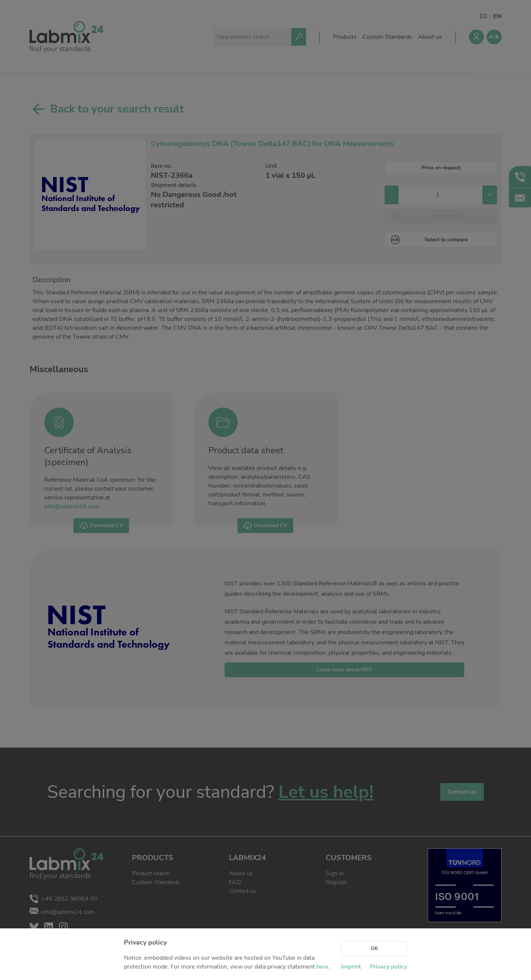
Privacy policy (388, 967)
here (322, 967)
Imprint (351, 967)
